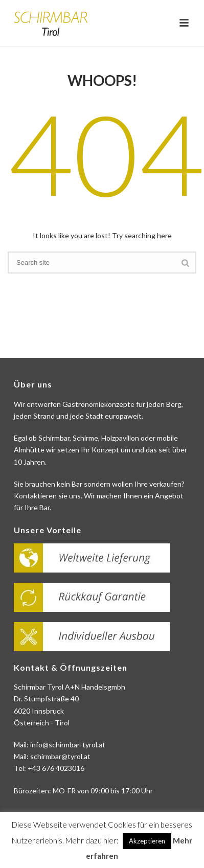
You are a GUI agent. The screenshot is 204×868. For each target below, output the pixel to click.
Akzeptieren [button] (147, 841)
